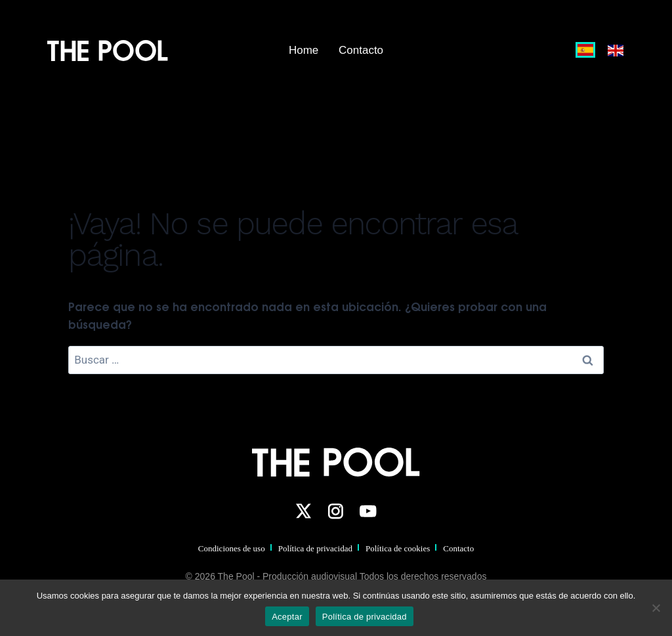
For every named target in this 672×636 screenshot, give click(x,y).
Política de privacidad (315, 548)
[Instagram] (335, 511)
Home (304, 50)
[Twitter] (303, 511)
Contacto (361, 50)
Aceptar (287, 617)
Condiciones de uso (232, 548)
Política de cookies (398, 548)
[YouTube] (368, 511)
